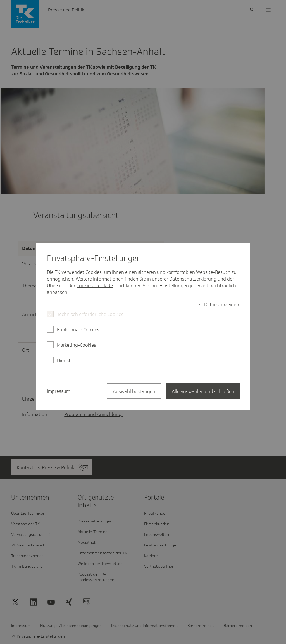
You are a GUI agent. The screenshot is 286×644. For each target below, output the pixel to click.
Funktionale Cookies (78, 330)
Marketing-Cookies (77, 345)
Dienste (65, 360)
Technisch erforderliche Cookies (90, 314)
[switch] (219, 305)
